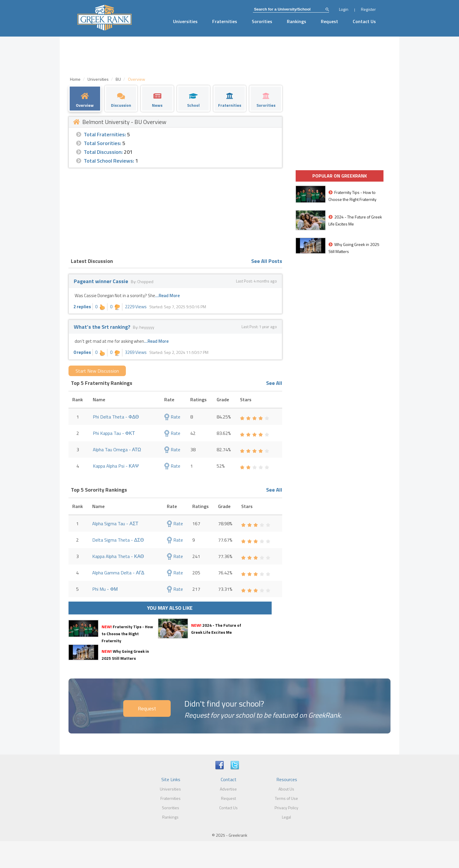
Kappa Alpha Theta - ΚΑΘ (118, 556)
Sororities (262, 21)
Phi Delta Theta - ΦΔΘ (116, 417)
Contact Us (364, 21)
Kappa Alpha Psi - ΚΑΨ (116, 466)
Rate (172, 417)
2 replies (82, 307)
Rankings (297, 21)
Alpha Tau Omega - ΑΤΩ (117, 449)
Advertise (228, 789)
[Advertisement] (175, 212)
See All (274, 383)
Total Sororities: (102, 143)
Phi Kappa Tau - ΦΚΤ (114, 433)
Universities (185, 21)
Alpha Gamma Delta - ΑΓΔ (118, 573)
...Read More (167, 296)
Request (329, 21)
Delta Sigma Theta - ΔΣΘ (118, 540)
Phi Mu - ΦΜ (105, 589)
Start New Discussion (97, 371)
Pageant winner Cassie (101, 281)
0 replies (82, 352)
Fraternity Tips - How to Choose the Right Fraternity (127, 634)
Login (344, 9)
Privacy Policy (286, 808)
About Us (286, 789)
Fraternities (225, 21)
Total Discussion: (103, 152)
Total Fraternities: (105, 134)
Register (368, 9)
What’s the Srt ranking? (103, 327)
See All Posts (267, 261)
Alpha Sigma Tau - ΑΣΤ (115, 523)
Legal (286, 817)
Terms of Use (286, 798)
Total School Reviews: (109, 161)
